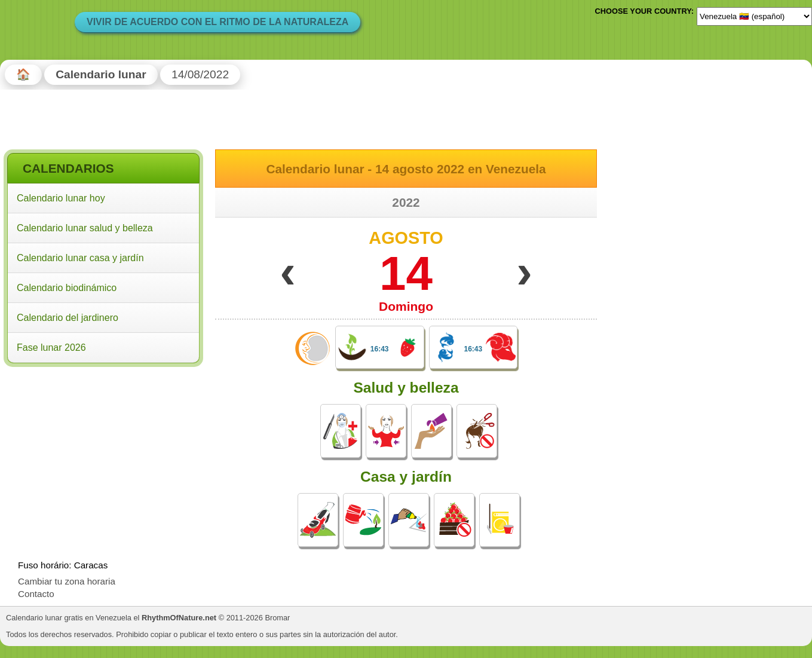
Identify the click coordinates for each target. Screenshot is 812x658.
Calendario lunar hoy (61, 198)
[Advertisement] (103, 448)
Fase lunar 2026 (51, 348)
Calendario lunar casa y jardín (80, 258)
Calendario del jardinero (68, 318)
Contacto (36, 594)
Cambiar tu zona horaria (67, 581)
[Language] (754, 16)
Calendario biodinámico (67, 288)
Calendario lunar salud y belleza (85, 228)
